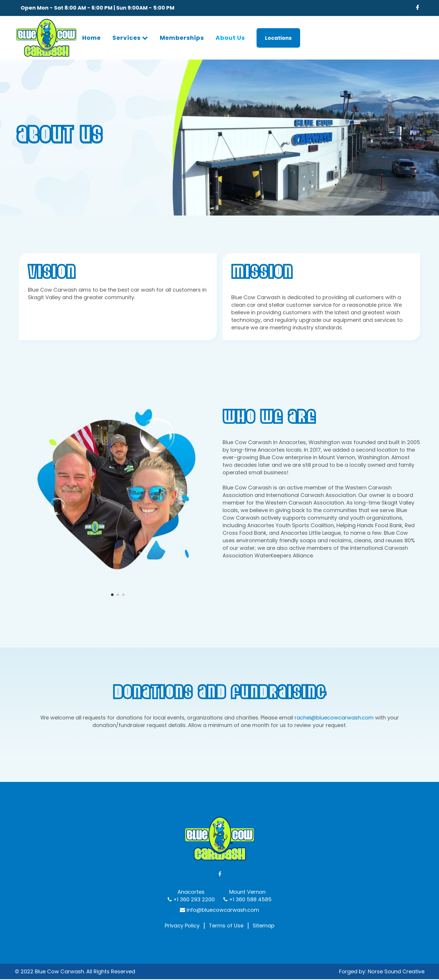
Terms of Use (226, 904)
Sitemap (264, 904)
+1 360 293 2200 (193, 878)
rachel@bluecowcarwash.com (334, 718)
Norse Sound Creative (396, 950)
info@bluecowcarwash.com (219, 888)
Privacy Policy (182, 904)
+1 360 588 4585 (250, 878)
